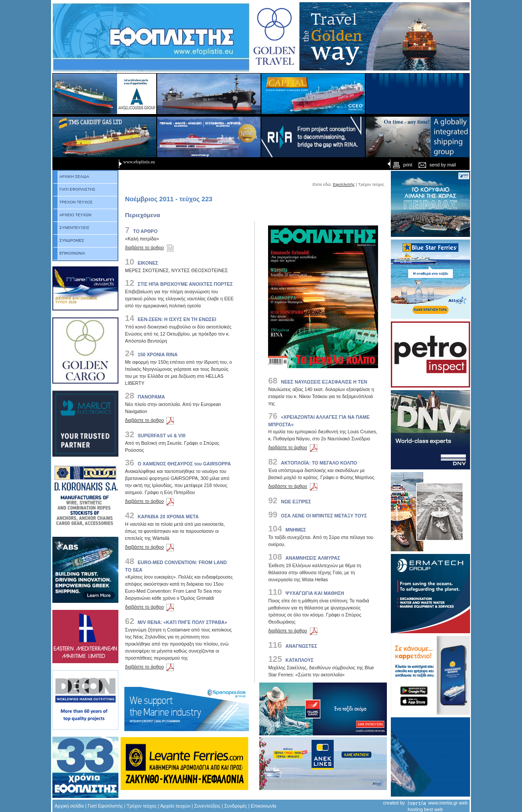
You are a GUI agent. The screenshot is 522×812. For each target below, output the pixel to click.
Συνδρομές (236, 806)
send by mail (437, 165)
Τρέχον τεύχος (142, 806)
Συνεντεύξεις (207, 806)
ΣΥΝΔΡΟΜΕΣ (69, 240)
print (402, 165)
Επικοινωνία (264, 806)
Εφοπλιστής (344, 185)
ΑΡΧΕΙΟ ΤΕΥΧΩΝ (72, 215)
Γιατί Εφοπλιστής (105, 806)
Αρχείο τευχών (175, 806)
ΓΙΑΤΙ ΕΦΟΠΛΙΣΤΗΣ (74, 189)
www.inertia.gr (443, 803)
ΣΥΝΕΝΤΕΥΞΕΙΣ (71, 228)
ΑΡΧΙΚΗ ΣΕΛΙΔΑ (71, 177)
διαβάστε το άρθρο (151, 247)
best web (434, 809)
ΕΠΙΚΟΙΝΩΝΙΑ (69, 253)
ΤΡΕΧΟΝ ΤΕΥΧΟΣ (73, 202)
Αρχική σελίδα (69, 806)
